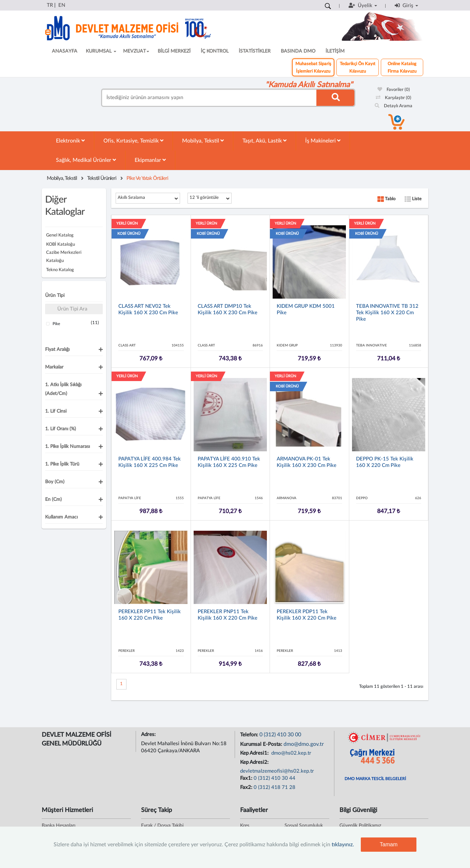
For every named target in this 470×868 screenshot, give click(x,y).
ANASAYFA (65, 51)
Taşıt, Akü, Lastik (265, 141)
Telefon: (250, 735)
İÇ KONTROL (215, 51)
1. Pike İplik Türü (62, 464)
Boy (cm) (55, 482)
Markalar (54, 367)
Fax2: (247, 787)
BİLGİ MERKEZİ (174, 51)
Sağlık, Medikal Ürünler (86, 160)
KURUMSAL (101, 51)
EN (62, 5)
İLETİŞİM (335, 51)
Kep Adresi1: (255, 753)
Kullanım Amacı (61, 517)
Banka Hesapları (58, 826)
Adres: (149, 734)
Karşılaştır (394, 98)
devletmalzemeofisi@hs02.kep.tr (277, 771)
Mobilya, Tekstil (203, 141)
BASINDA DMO (298, 51)
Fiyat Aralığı (57, 350)
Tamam (389, 844)
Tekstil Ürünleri (102, 178)
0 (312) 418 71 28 (275, 787)
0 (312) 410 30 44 (275, 778)
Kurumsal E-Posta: (262, 744)
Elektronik (70, 141)
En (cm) (53, 499)
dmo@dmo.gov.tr (304, 744)
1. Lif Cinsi (56, 411)
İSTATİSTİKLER (255, 51)
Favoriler (394, 90)
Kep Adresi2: (255, 762)
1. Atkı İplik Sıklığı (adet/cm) (63, 389)
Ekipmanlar (150, 160)
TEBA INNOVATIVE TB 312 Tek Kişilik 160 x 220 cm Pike (387, 313)
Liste (413, 199)
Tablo (386, 199)
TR (50, 5)
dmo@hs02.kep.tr (291, 753)
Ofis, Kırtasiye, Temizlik (133, 141)
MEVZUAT (136, 51)
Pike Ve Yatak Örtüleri (147, 178)
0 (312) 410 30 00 (280, 735)
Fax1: (247, 778)
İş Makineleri (323, 141)
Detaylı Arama (394, 106)
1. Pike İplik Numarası (67, 447)
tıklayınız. (343, 845)
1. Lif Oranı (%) (61, 429)
